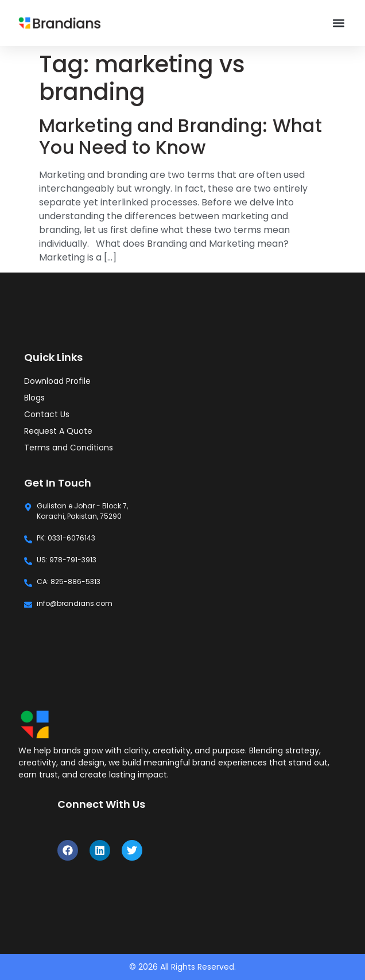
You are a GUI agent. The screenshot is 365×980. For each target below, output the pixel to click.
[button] (339, 23)
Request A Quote (58, 431)
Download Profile (57, 381)
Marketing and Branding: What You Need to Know (180, 136)
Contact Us (47, 414)
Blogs (34, 398)
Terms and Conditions (69, 448)
